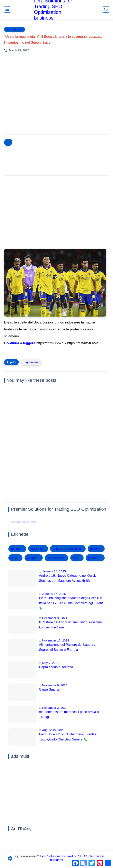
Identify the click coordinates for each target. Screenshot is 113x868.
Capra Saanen (50, 689)
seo (75, 558)
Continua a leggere (20, 343)
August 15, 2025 (53, 730)
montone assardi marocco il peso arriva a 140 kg (69, 715)
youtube (94, 558)
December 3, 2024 (55, 618)
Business (37, 549)
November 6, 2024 (55, 685)
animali (95, 549)
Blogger (16, 549)
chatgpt (32, 558)
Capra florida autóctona (56, 667)
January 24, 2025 (54, 571)
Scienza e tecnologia (67, 549)
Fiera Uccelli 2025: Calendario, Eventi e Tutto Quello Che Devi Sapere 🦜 (68, 737)
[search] (106, 9)
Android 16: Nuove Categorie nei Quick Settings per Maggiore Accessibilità (67, 578)
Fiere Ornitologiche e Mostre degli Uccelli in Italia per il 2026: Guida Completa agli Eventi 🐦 (71, 603)
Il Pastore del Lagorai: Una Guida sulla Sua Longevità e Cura (70, 625)
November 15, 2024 (56, 640)
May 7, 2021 (51, 663)
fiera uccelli (55, 558)
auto (14, 558)
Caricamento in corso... (24, 522)
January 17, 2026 (54, 594)
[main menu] (7, 9)
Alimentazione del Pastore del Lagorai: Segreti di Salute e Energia (67, 647)
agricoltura (15, 29)
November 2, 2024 (55, 708)
